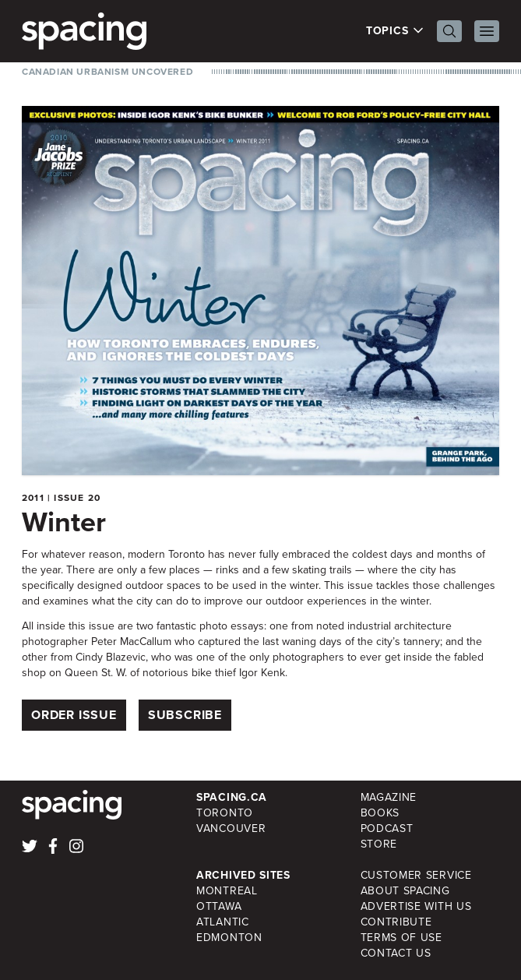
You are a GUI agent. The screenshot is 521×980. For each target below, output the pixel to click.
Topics (395, 31)
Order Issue (74, 715)
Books (380, 813)
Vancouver (231, 828)
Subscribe (185, 715)
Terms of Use (401, 938)
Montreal (227, 891)
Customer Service (416, 875)
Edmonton (229, 938)
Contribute (396, 922)
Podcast (387, 828)
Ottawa (219, 906)
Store (379, 844)
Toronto (225, 813)
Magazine (389, 797)
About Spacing (405, 891)
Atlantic (223, 922)
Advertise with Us (416, 906)
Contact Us (396, 953)
